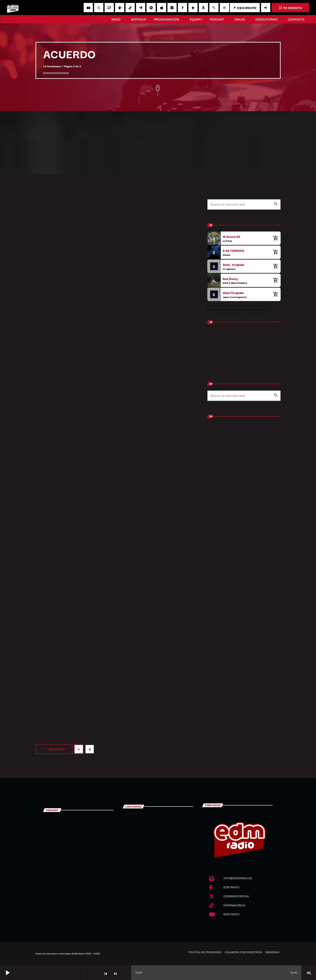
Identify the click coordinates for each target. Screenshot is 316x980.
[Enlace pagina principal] (13, 8)
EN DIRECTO (245, 8)
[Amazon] (203, 8)
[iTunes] (161, 8)
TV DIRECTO (290, 8)
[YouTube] (88, 8)
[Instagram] (172, 8)
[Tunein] (120, 8)
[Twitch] (109, 8)
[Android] (193, 8)
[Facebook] (182, 8)
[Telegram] (141, 8)
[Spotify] (151, 8)
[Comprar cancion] (275, 238)
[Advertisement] (158, 143)
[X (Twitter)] (99, 8)
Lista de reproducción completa (239, 309)
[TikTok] (130, 8)
